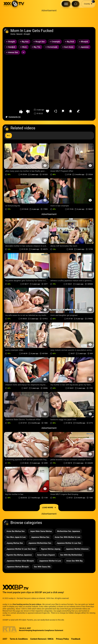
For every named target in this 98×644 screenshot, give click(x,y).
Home (13, 34)
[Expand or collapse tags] (23, 52)
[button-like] (21, 112)
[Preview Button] (45, 165)
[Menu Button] (66, 4)
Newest (19, 34)
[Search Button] (76, 4)
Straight (27, 34)
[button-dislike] (28, 112)
